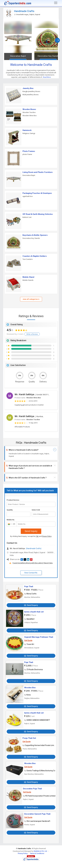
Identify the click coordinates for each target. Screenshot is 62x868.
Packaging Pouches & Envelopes (37, 193)
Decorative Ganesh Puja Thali (37, 814)
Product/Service (13, 500)
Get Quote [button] (28, 640)
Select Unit (36, 510)
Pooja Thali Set (29, 738)
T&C (37, 536)
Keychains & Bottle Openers (35, 235)
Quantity (10, 510)
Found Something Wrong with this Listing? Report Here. (33, 563)
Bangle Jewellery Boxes (31, 91)
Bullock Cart (27, 217)
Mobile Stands (28, 280)
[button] (22, 559)
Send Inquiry (31, 531)
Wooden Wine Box (30, 115)
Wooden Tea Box (29, 112)
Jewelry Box (28, 88)
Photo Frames (29, 151)
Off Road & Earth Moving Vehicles (38, 214)
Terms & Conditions (37, 853)
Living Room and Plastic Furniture (38, 172)
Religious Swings (29, 133)
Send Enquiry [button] (31, 605)
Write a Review (32, 334)
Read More (47, 77)
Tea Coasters (28, 259)
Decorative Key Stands (48, 56)
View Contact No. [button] (31, 573)
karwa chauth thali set (34, 612)
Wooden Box (30, 688)
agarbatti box (28, 196)
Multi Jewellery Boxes (31, 95)
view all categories (31, 299)
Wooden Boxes (29, 109)
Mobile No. (11, 520)
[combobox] (11, 524)
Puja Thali (29, 587)
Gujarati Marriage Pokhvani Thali (39, 637)
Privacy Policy (47, 536)
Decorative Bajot (18, 56)
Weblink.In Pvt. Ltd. (40, 851)
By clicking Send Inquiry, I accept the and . (31, 536)
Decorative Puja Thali (32, 789)
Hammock (27, 130)
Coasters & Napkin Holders (35, 256)
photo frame (27, 154)
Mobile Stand (28, 277)
